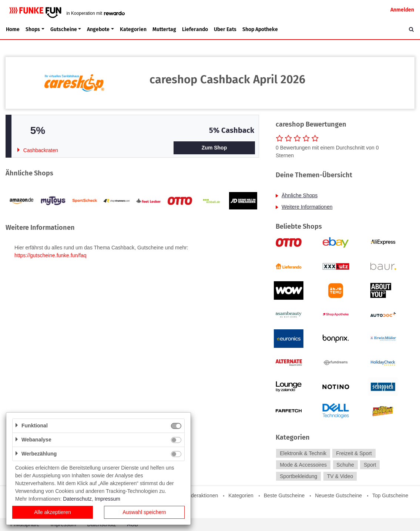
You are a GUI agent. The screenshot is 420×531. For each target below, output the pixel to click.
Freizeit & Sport (354, 453)
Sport (370, 465)
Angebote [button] (98, 29)
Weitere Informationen (307, 207)
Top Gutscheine (390, 495)
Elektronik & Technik (303, 453)
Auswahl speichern (144, 512)
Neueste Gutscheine (338, 495)
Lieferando (195, 29)
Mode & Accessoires (303, 465)
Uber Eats (225, 29)
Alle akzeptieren (53, 512)
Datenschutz (77, 499)
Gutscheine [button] (64, 29)
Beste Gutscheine (284, 495)
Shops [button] (33, 29)
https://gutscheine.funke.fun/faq (51, 255)
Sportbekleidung (298, 476)
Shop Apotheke (260, 29)
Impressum (107, 499)
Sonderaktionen (200, 495)
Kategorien (133, 29)
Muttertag (164, 29)
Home (13, 29)
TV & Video (340, 476)
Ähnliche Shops (300, 195)
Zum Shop (214, 148)
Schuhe (345, 465)
